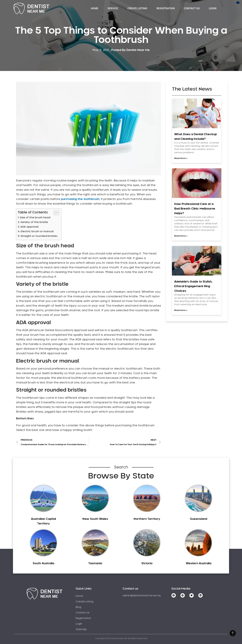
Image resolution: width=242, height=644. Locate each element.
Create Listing (137, 8)
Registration (166, 8)
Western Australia (199, 563)
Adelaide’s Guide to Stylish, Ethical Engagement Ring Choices (193, 286)
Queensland (198, 519)
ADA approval (30, 227)
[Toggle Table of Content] (55, 213)
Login (213, 8)
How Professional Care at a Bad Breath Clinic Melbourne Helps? (195, 209)
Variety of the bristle (34, 222)
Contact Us (192, 8)
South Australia (43, 563)
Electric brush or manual (37, 231)
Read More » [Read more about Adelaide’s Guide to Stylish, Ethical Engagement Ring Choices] (181, 310)
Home (95, 8)
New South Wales (95, 519)
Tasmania (95, 563)
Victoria (147, 563)
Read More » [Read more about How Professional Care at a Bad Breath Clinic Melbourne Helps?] (181, 236)
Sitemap (81, 629)
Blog (78, 607)
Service (113, 8)
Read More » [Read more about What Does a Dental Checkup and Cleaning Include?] (181, 158)
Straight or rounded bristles (39, 236)
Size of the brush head (35, 218)
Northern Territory (147, 519)
